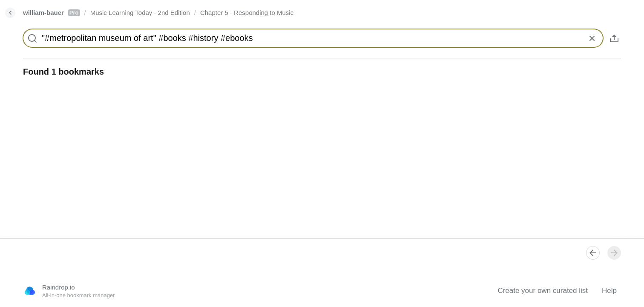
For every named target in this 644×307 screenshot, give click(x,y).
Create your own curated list (543, 291)
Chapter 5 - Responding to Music (247, 13)
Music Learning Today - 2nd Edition (140, 13)
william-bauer (52, 13)
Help (609, 291)
